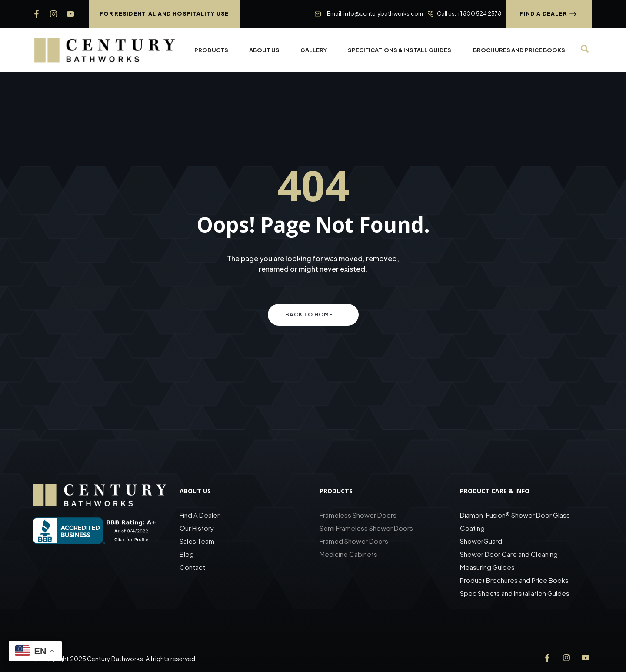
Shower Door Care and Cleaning (509, 554)
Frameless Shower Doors (358, 515)
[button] (164, 14)
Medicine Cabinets (348, 554)
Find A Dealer (200, 515)
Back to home (313, 314)
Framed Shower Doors (354, 541)
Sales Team (197, 541)
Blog (187, 554)
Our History (197, 528)
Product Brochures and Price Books (514, 580)
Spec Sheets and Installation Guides (515, 593)
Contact (192, 567)
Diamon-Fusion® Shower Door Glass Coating (515, 521)
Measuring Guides (487, 567)
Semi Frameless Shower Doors (366, 528)
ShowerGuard (481, 541)
